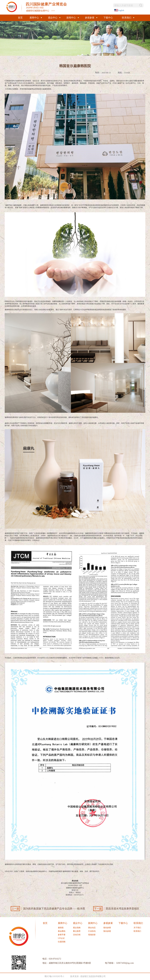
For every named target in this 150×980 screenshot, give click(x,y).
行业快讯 (92, 931)
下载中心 (108, 18)
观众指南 (77, 928)
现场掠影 (92, 935)
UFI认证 (61, 938)
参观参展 (90, 18)
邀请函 (61, 928)
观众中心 (53, 18)
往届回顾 (62, 942)
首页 (20, 18)
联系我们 (127, 18)
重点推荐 (77, 931)
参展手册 (62, 935)
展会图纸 (62, 931)
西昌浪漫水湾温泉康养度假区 (116, 909)
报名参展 (107, 928)
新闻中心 (71, 18)
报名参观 (107, 931)
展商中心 (34, 18)
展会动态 (92, 928)
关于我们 (137, 928)
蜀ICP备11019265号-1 (54, 976)
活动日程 (77, 935)
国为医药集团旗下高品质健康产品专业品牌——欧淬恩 (48, 909)
